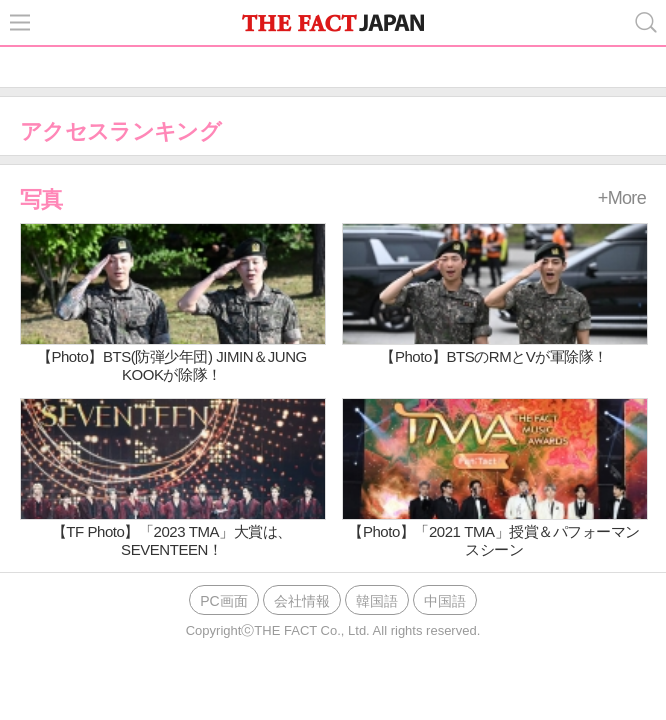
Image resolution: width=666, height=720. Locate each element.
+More (622, 198)
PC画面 (223, 601)
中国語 (445, 601)
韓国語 (377, 601)
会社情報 (302, 601)
